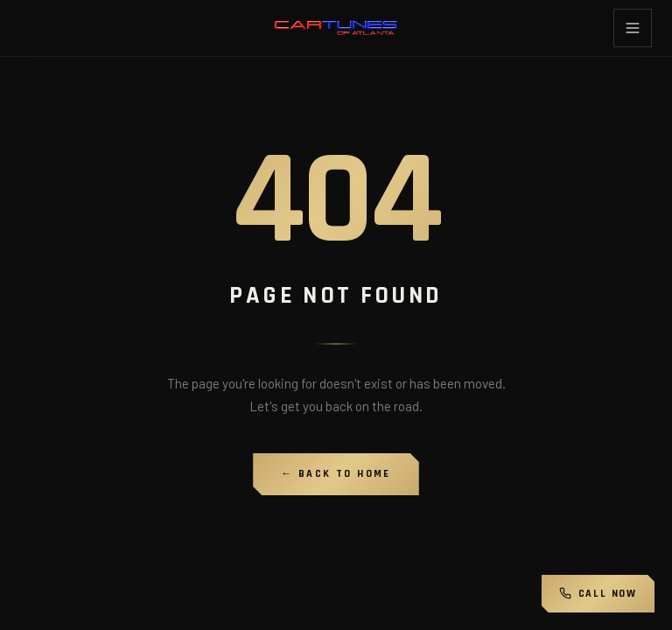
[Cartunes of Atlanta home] (336, 28)
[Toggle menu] (633, 28)
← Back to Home (336, 474)
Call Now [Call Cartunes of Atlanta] (598, 594)
